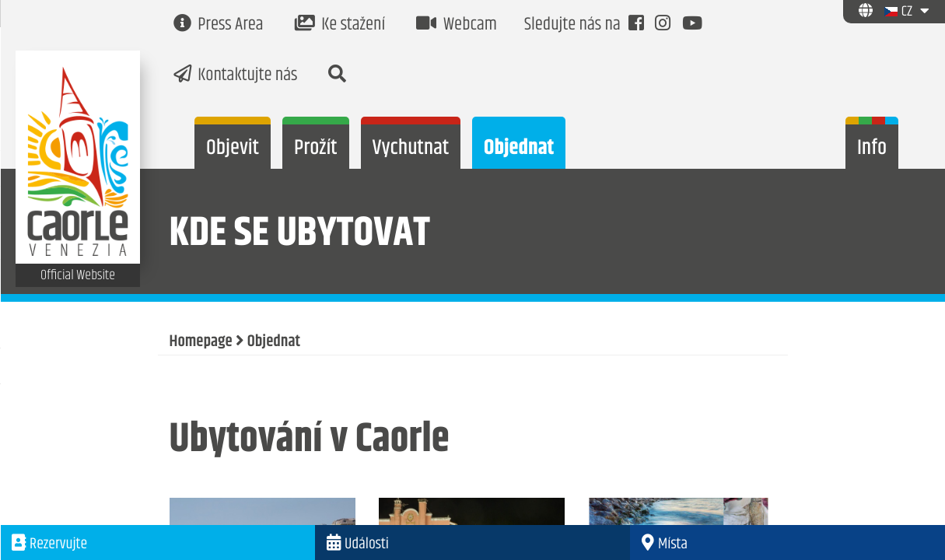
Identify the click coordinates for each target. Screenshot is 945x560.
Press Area (219, 25)
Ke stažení (340, 25)
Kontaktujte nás (236, 76)
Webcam (457, 25)
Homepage (201, 342)
